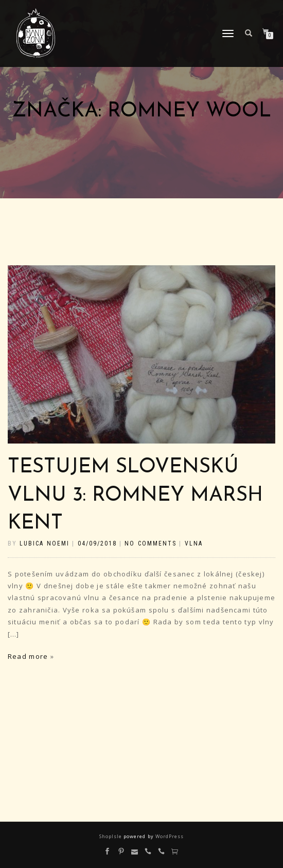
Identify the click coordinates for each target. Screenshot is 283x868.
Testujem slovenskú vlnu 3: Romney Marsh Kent (135, 496)
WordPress (169, 836)
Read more (28, 656)
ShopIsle (111, 836)
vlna (194, 543)
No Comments (150, 543)
